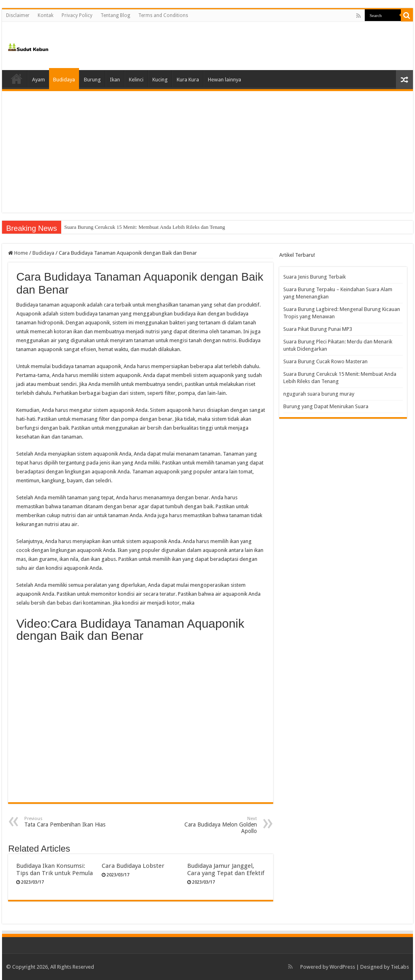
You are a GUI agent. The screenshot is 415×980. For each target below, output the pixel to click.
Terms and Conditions (163, 15)
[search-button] (407, 15)
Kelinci (136, 80)
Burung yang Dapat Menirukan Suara (326, 406)
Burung (92, 80)
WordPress (342, 967)
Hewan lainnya (225, 80)
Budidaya (64, 80)
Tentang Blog (115, 15)
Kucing (160, 80)
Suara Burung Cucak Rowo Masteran (104, 227)
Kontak (46, 15)
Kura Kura (188, 80)
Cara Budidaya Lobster (133, 866)
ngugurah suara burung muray (319, 394)
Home (17, 79)
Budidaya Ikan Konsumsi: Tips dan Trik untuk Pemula (55, 869)
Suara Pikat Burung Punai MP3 (318, 329)
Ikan (115, 80)
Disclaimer (18, 15)
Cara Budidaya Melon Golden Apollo (215, 825)
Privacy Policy (77, 15)
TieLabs (400, 967)
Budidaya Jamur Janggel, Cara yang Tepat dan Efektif (226, 869)
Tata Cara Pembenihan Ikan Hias (66, 822)
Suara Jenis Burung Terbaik (314, 277)
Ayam (39, 80)
